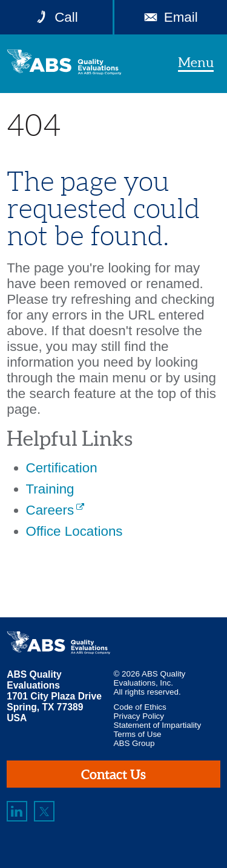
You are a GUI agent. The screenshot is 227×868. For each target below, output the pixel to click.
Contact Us (113, 774)
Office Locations (74, 531)
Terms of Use (138, 734)
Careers (50, 510)
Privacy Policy (139, 716)
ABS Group (134, 743)
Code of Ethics (140, 707)
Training (50, 489)
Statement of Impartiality (158, 725)
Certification (62, 468)
